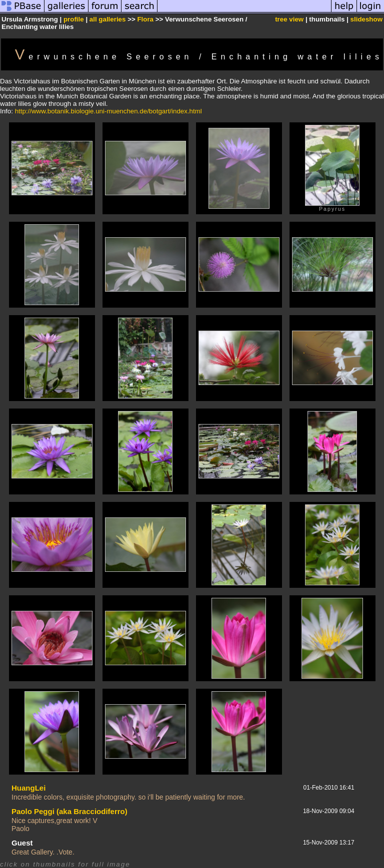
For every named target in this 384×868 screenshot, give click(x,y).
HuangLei (28, 788)
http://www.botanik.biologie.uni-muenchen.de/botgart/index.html (108, 111)
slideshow (366, 19)
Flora (145, 19)
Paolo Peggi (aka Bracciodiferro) (69, 811)
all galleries (108, 19)
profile (74, 19)
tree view (289, 19)
